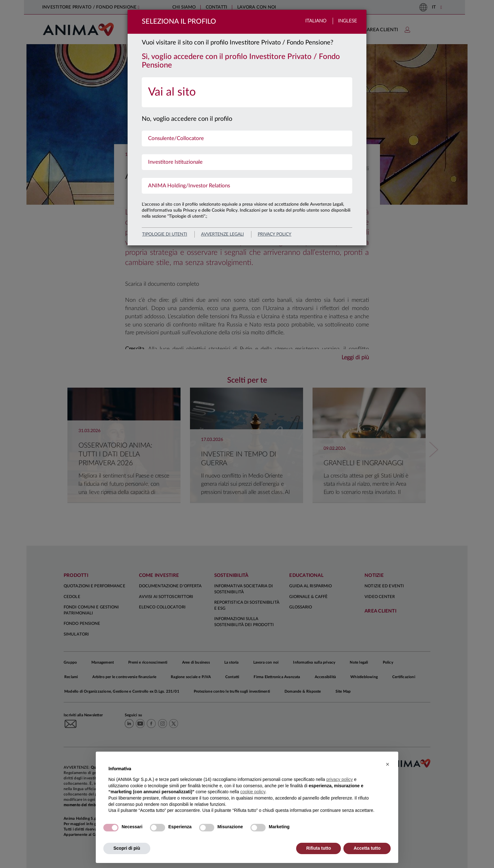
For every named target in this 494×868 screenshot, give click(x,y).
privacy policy (275, 234)
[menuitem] (247, 92)
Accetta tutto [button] (367, 848)
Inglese (348, 21)
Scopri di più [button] (127, 848)
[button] (388, 764)
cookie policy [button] (253, 792)
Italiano (316, 21)
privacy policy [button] (340, 779)
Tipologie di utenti (165, 234)
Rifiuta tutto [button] (319, 848)
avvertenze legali (222, 234)
